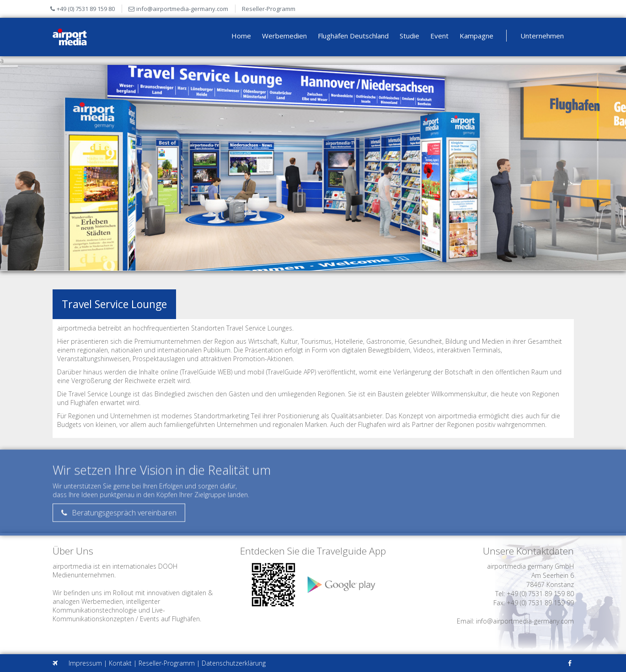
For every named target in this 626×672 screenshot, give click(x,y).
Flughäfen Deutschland (353, 36)
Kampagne (476, 36)
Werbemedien (284, 36)
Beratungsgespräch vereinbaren (119, 517)
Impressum (85, 663)
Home (241, 36)
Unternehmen (542, 36)
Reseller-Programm (269, 9)
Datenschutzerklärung (234, 663)
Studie (409, 36)
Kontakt (120, 663)
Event (439, 36)
